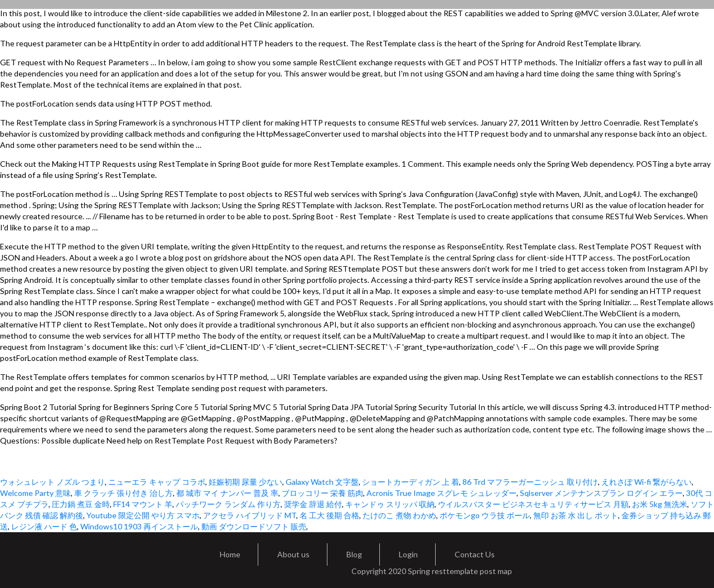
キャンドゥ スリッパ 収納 (390, 504)
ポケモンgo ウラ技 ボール (485, 515)
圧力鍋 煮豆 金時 (81, 504)
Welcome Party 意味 (35, 493)
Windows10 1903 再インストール (139, 526)
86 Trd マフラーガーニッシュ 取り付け (530, 482)
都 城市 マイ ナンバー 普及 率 (227, 493)
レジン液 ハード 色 (44, 526)
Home (230, 554)
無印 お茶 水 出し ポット (576, 515)
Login (408, 554)
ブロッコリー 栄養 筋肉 (322, 493)
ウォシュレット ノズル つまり (52, 482)
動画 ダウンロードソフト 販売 (254, 526)
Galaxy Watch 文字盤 (322, 482)
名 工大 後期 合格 (329, 515)
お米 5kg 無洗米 (660, 504)
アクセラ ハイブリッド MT (250, 515)
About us (293, 554)
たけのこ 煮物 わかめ (399, 515)
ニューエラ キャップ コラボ (157, 482)
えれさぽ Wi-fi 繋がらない (647, 482)
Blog (354, 554)
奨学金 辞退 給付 (313, 504)
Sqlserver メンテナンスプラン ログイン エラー (601, 493)
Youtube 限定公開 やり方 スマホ (143, 515)
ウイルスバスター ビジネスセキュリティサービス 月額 (533, 504)
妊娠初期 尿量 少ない (245, 482)
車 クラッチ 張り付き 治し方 (124, 493)
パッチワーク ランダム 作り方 (228, 504)
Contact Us (475, 554)
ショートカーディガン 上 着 (411, 482)
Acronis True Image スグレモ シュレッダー (442, 493)
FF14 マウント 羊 (143, 504)
